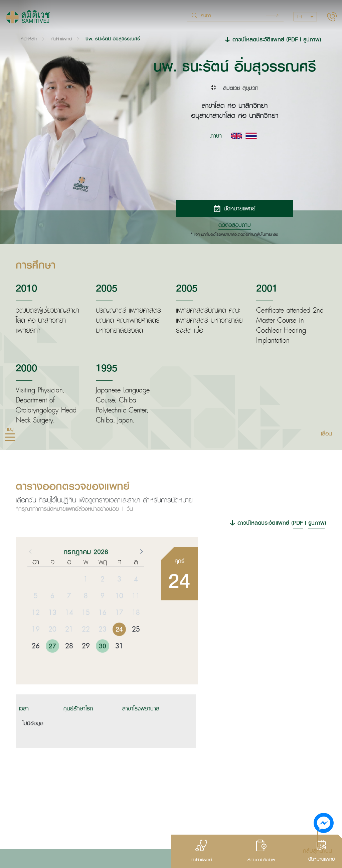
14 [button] (69, 629)
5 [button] (36, 613)
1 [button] (86, 596)
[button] (141, 568)
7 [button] (69, 613)
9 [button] (103, 613)
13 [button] (52, 629)
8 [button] (86, 613)
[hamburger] (10, 438)
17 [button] (119, 629)
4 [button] (136, 596)
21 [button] (69, 646)
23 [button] (103, 646)
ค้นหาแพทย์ (61, 39)
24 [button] (119, 646)
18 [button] (136, 629)
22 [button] (86, 646)
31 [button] (119, 663)
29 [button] (86, 663)
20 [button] (52, 646)
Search (272, 15)
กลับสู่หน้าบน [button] (317, 850)
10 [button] (119, 613)
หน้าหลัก (29, 39)
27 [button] (52, 663)
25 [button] (136, 646)
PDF (293, 39)
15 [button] (86, 629)
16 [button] (103, 629)
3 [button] (119, 596)
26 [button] (36, 663)
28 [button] (69, 663)
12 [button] (36, 629)
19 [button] (36, 646)
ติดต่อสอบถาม (235, 225)
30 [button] (103, 663)
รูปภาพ (311, 39)
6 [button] (52, 613)
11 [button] (136, 613)
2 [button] (103, 596)
